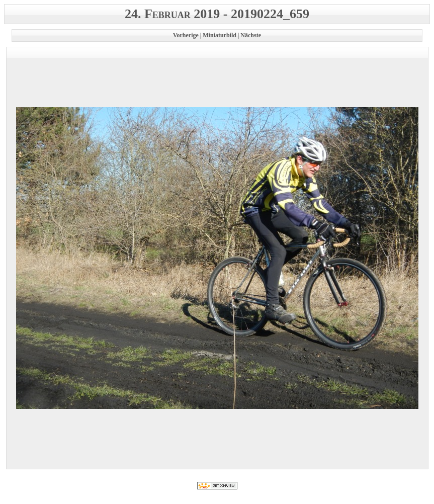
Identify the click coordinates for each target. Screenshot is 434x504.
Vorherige (186, 35)
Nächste (251, 35)
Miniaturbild (220, 35)
